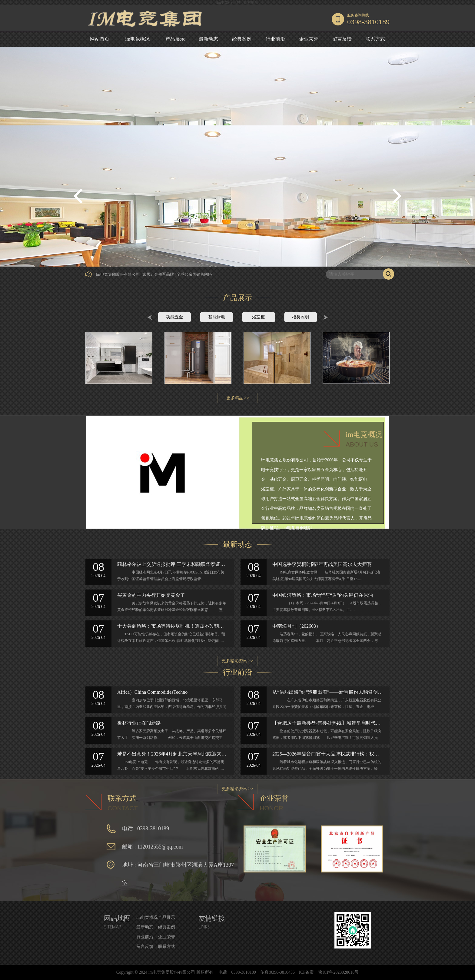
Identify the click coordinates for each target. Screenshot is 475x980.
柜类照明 (301, 317)
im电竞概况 (137, 39)
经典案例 (242, 39)
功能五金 (174, 317)
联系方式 (375, 39)
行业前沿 (275, 39)
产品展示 (175, 39)
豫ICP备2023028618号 (338, 972)
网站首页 (100, 39)
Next (326, 317)
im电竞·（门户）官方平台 (237, 2)
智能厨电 (217, 317)
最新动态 (208, 39)
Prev (150, 317)
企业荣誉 (309, 39)
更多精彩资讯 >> (237, 661)
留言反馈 (342, 39)
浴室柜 (258, 317)
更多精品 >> (238, 398)
